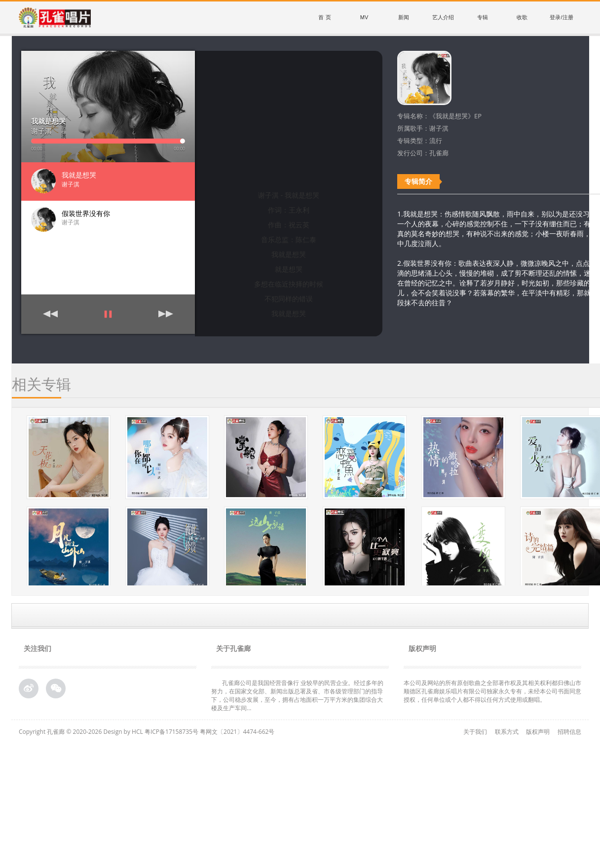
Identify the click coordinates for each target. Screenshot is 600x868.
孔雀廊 (56, 732)
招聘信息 (569, 732)
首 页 (324, 17)
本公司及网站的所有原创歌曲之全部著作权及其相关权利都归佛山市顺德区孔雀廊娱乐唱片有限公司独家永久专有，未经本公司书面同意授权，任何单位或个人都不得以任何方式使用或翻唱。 (492, 691)
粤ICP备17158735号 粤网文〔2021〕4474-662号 (209, 732)
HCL (137, 732)
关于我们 (475, 732)
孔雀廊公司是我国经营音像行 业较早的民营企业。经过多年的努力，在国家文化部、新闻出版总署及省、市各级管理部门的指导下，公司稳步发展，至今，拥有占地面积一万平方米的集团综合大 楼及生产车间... (297, 695)
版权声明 (538, 732)
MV (364, 17)
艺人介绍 (443, 17)
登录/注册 (561, 17)
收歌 (522, 17)
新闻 (404, 17)
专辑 (483, 17)
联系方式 (507, 732)
